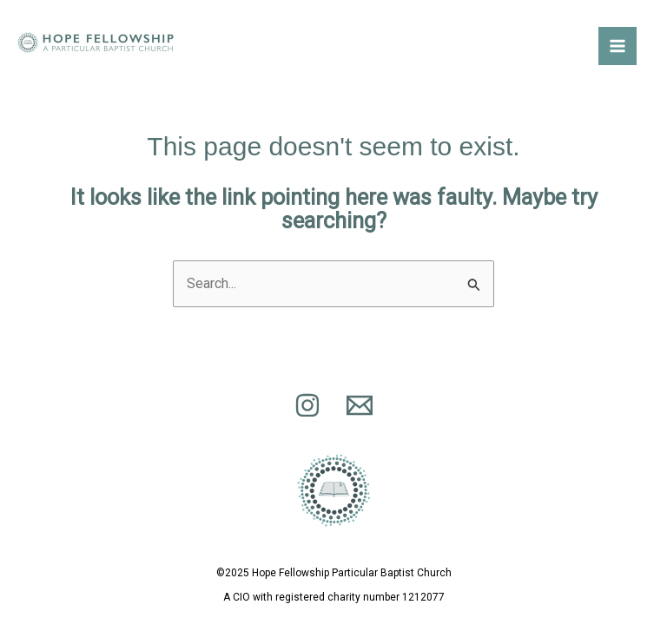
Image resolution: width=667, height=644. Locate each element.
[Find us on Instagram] (307, 405)
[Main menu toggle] (617, 46)
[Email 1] (360, 405)
